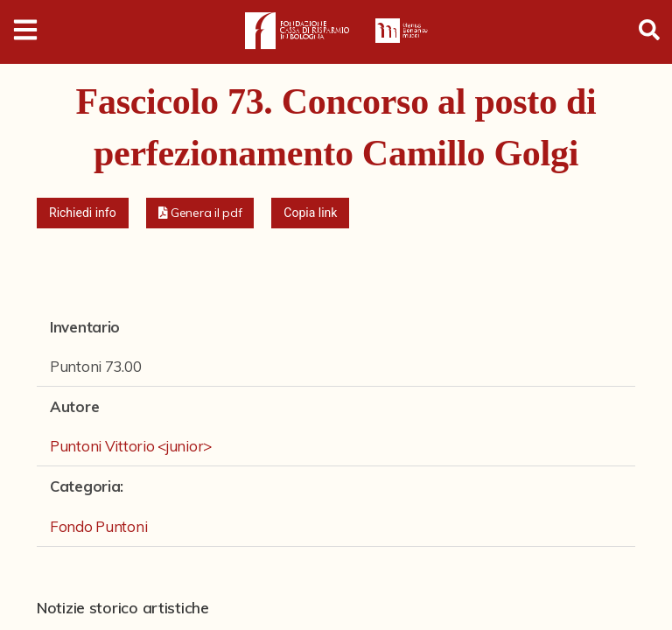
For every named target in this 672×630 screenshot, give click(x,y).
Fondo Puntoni (98, 526)
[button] (200, 213)
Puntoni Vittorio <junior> (131, 446)
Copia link (310, 213)
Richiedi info (83, 213)
